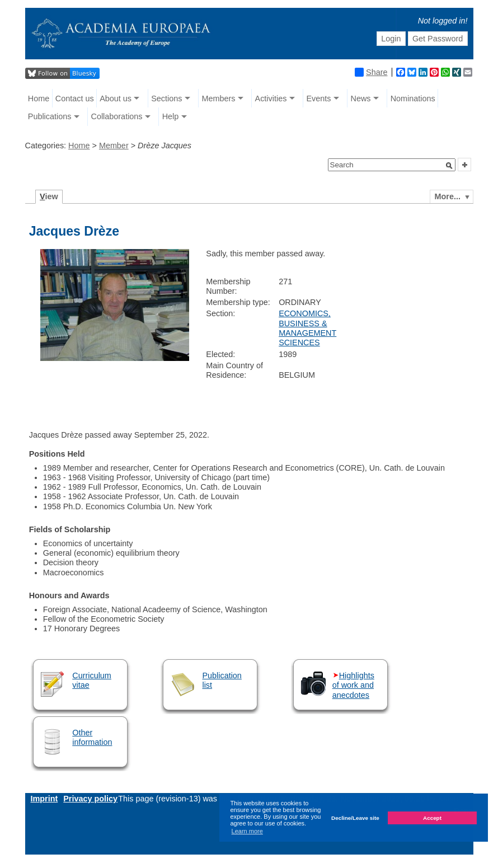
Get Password (438, 39)
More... (448, 196)
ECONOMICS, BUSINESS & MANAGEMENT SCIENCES (307, 328)
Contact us (75, 98)
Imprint (44, 799)
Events (318, 98)
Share (371, 72)
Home (39, 98)
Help (171, 116)
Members (218, 98)
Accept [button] (432, 818)
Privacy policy (90, 799)
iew (49, 196)
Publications (50, 116)
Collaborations (117, 116)
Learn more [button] (247, 831)
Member (114, 146)
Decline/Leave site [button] (355, 818)
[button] (449, 166)
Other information (92, 737)
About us (116, 98)
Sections (166, 98)
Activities (271, 98)
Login (391, 39)
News (361, 98)
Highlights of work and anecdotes (353, 685)
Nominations (413, 98)
